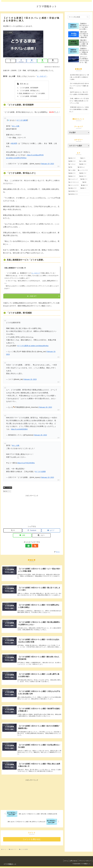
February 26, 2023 (45, 408)
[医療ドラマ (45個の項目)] (84, 173)
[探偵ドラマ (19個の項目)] (73, 176)
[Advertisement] (32, 510)
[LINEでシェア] (41, 61)
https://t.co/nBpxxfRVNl (35, 155)
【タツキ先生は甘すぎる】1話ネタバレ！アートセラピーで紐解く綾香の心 (79, 86)
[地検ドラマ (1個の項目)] (85, 185)
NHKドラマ (7, 492)
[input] (79, 17)
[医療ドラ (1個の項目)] (85, 188)
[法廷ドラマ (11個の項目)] (84, 176)
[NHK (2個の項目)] (86, 182)
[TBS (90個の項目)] (72, 167)
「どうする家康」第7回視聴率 (29, 88)
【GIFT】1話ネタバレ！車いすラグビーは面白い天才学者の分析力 (79, 93)
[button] (51, 61)
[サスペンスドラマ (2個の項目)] (74, 185)
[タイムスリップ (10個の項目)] (74, 179)
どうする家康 (8, 488)
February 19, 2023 (47, 164)
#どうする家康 (22, 120)
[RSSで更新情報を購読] (34, 546)
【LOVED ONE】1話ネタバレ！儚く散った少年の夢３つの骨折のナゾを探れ (79, 77)
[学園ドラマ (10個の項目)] (85, 179)
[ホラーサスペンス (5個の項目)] (75, 182)
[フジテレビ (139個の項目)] (73, 164)
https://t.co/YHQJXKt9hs (26, 463)
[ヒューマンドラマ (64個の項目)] (83, 170)
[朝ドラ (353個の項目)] (85, 158)
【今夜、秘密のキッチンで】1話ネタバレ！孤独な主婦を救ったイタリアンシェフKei (79, 101)
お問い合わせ (73, 862)
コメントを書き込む (32, 840)
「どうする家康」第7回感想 (28, 97)
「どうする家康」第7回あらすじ (29, 91)
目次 (22, 84)
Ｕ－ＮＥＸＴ (42, 76)
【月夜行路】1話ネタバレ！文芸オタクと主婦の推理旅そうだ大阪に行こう (79, 109)
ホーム (66, 862)
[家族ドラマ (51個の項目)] (73, 173)
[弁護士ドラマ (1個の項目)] (74, 188)
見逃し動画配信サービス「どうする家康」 (32, 94)
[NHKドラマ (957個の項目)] (74, 158)
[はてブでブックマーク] (32, 61)
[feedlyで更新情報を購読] (30, 546)
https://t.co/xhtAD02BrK (19, 429)
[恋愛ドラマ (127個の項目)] (84, 164)
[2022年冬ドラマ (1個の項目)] (79, 194)
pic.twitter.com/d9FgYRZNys (16, 158)
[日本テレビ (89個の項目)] (83, 167)
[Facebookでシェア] (22, 61)
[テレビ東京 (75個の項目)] (72, 170)
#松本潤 (14, 144)
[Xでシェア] (13, 61)
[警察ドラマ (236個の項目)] (73, 161)
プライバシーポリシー (85, 862)
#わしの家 (16, 126)
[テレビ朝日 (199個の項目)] (84, 161)
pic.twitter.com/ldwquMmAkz (38, 346)
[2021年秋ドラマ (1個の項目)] (79, 191)
